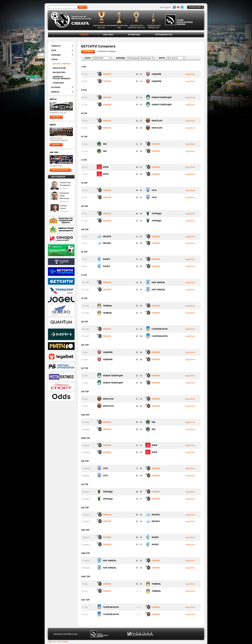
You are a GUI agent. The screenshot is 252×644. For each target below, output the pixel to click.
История (56, 87)
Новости (56, 46)
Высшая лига (59, 72)
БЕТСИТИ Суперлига (62, 64)
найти (82, 7)
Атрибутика (134, 35)
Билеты (55, 92)
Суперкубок (58, 83)
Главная (84, 35)
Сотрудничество (164, 35)
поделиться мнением (60, 170)
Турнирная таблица (106, 51)
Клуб (54, 50)
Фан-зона (108, 35)
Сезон (55, 59)
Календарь (88, 51)
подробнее (55, 117)
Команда (56, 55)
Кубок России (59, 68)
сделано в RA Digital (58, 641)
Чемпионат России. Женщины (61, 78)
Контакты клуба (195, 7)
